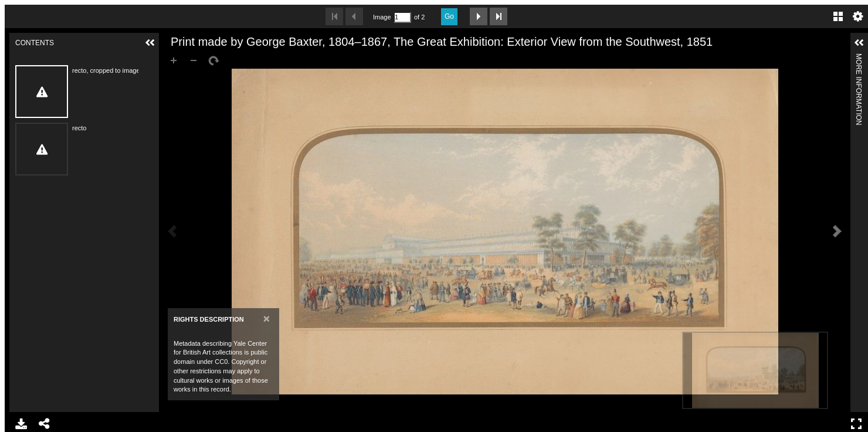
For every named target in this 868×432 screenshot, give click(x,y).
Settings (858, 16)
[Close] (267, 318)
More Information (859, 58)
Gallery (838, 16)
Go (449, 16)
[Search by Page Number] (402, 17)
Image (382, 17)
